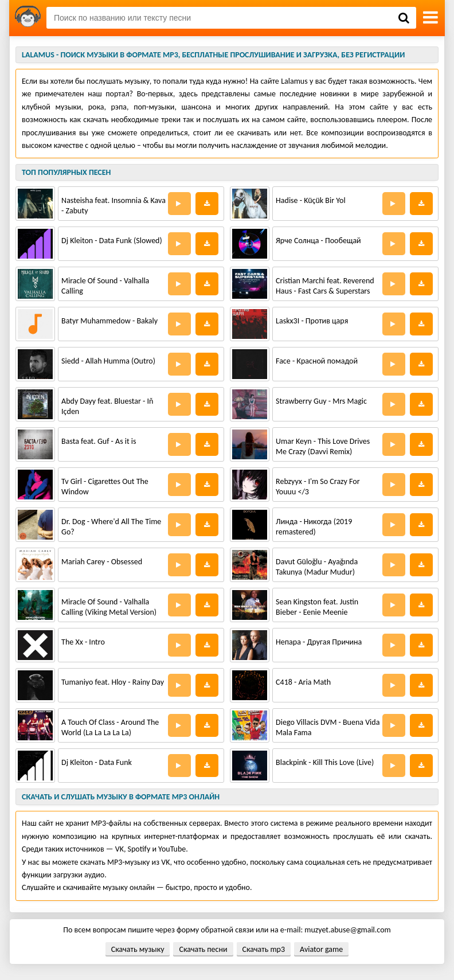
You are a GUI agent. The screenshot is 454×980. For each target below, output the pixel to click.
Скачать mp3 (264, 949)
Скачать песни (203, 949)
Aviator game (321, 949)
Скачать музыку (138, 949)
